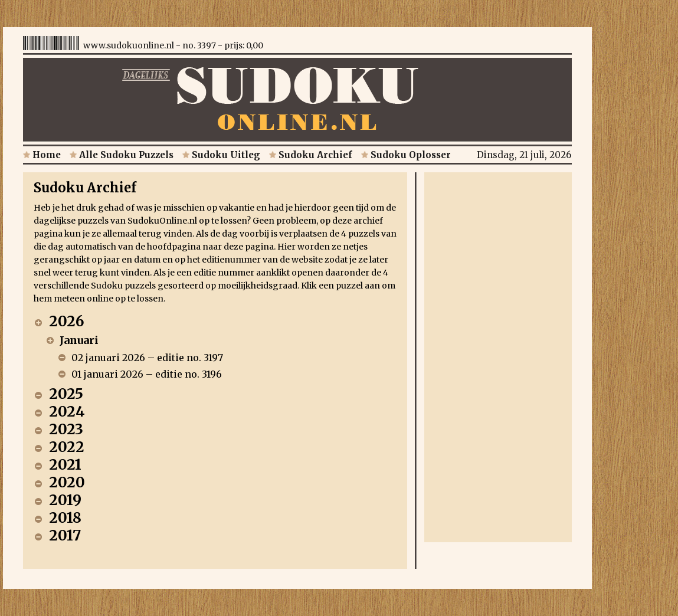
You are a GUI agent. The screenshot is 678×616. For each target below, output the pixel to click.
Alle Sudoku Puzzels (122, 155)
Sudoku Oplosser (406, 155)
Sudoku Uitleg (221, 155)
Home (42, 155)
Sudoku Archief (311, 155)
